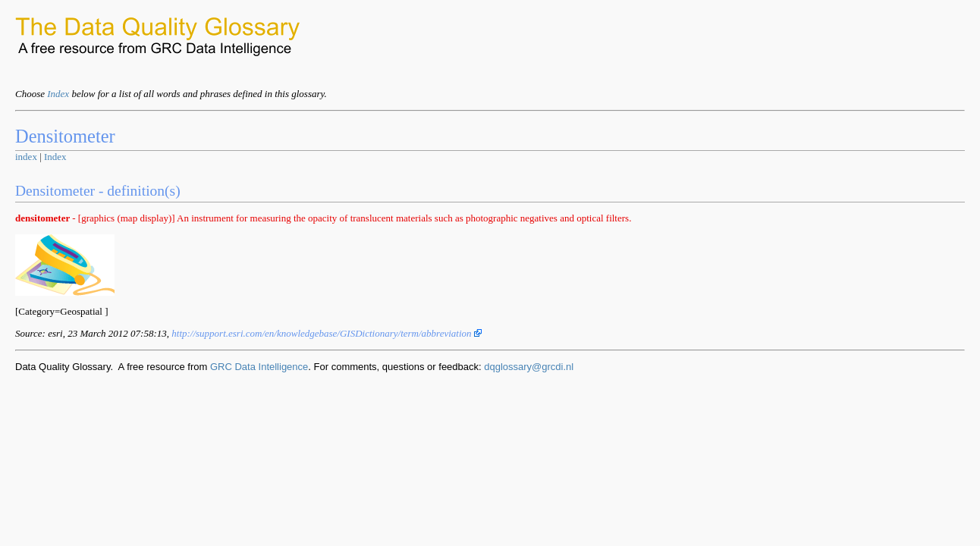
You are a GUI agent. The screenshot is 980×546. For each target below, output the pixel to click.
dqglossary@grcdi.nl (529, 367)
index (26, 157)
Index (58, 94)
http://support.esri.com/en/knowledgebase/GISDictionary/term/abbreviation (327, 333)
